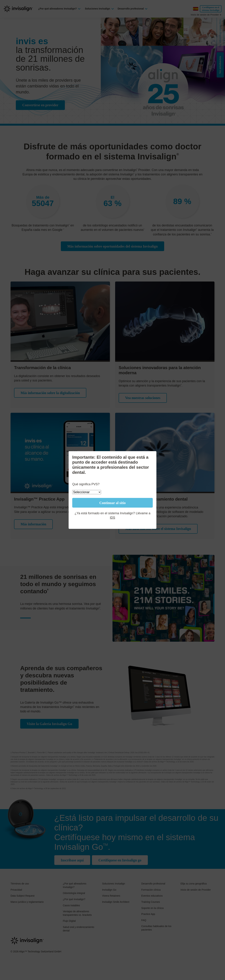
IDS (112, 518)
